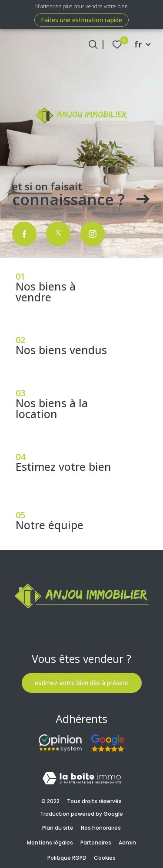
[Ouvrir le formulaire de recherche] (93, 44)
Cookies (105, 858)
